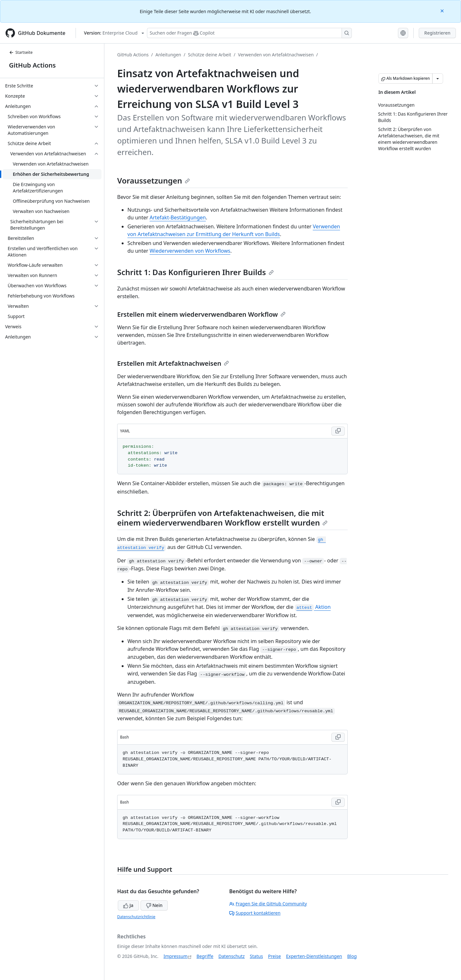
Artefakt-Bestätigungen (178, 217)
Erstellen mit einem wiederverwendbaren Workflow (201, 314)
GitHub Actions (32, 65)
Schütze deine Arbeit (210, 55)
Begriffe (205, 956)
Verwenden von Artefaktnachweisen (276, 55)
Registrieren (437, 33)
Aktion (313, 607)
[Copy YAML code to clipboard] (338, 431)
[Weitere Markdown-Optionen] (438, 78)
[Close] (443, 10)
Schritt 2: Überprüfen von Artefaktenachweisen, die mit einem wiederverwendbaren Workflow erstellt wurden (222, 518)
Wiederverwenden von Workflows (190, 251)
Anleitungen (168, 55)
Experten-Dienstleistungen (314, 956)
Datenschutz (231, 956)
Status (256, 956)
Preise (274, 956)
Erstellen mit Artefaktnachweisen (173, 363)
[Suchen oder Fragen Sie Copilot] (249, 33)
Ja (128, 905)
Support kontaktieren (255, 913)
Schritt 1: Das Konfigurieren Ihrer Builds (195, 272)
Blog (352, 956)
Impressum (176, 956)
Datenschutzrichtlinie (136, 917)
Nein (154, 905)
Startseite (21, 52)
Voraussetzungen (154, 180)
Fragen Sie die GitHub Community (268, 904)
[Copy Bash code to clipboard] (338, 737)
